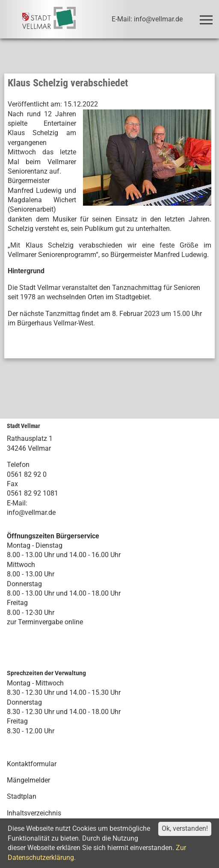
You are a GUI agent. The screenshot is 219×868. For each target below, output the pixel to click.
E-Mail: (17, 503)
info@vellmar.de (31, 512)
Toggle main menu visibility (208, 16)
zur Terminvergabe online (45, 622)
